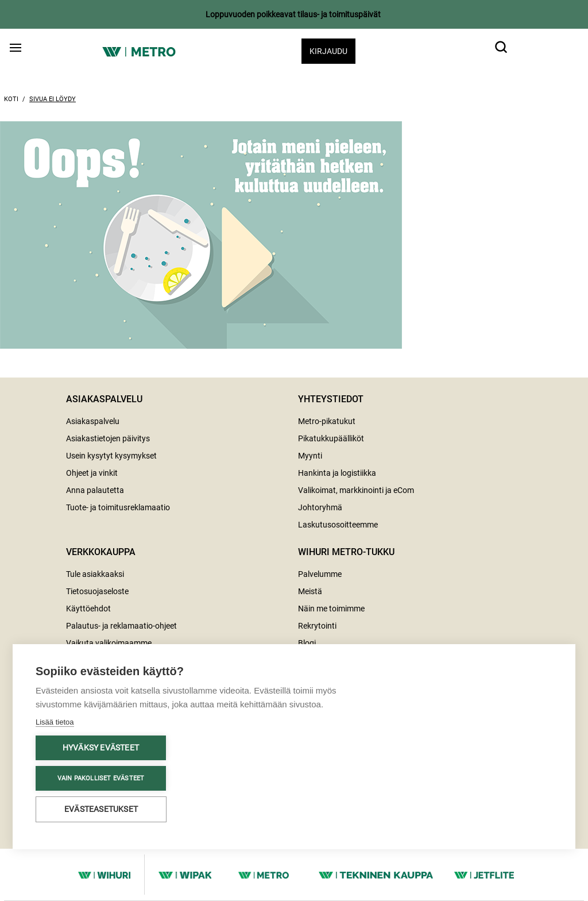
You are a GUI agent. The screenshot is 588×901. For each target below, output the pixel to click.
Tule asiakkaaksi (95, 574)
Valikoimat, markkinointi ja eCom (356, 490)
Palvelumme (320, 574)
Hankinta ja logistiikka (337, 473)
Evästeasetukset (101, 809)
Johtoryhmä (320, 507)
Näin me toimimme (331, 609)
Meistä (310, 591)
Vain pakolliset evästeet (101, 778)
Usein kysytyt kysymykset (111, 456)
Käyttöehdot (88, 609)
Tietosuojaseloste (97, 591)
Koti (11, 99)
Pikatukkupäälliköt (331, 438)
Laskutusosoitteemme (338, 525)
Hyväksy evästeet (101, 748)
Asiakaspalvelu (93, 421)
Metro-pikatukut (327, 421)
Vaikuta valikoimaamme (109, 643)
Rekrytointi (317, 626)
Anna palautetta (95, 490)
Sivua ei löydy (53, 99)
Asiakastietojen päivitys (108, 438)
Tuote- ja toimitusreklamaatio (118, 507)
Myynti (310, 456)
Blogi (307, 643)
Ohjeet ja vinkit (92, 473)
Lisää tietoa (55, 722)
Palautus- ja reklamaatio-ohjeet (121, 626)
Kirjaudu (328, 51)
